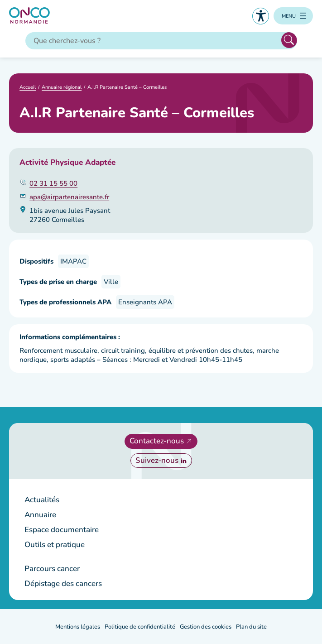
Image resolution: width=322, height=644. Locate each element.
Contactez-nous (157, 441)
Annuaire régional (62, 87)
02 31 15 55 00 (53, 183)
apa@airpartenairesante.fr (69, 197)
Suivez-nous (157, 460)
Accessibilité (261, 16)
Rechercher (289, 40)
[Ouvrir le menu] (293, 16)
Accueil (28, 87)
